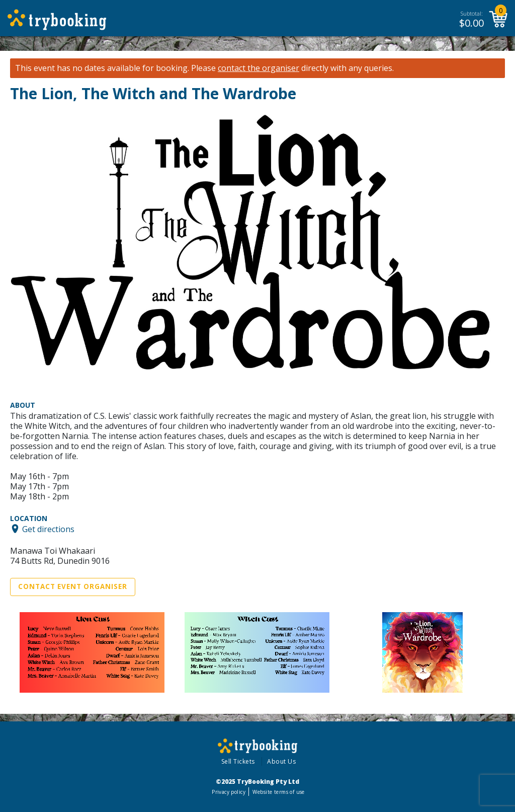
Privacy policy (229, 792)
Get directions (48, 529)
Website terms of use (278, 792)
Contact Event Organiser (73, 586)
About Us (281, 761)
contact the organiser (259, 68)
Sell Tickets (238, 761)
